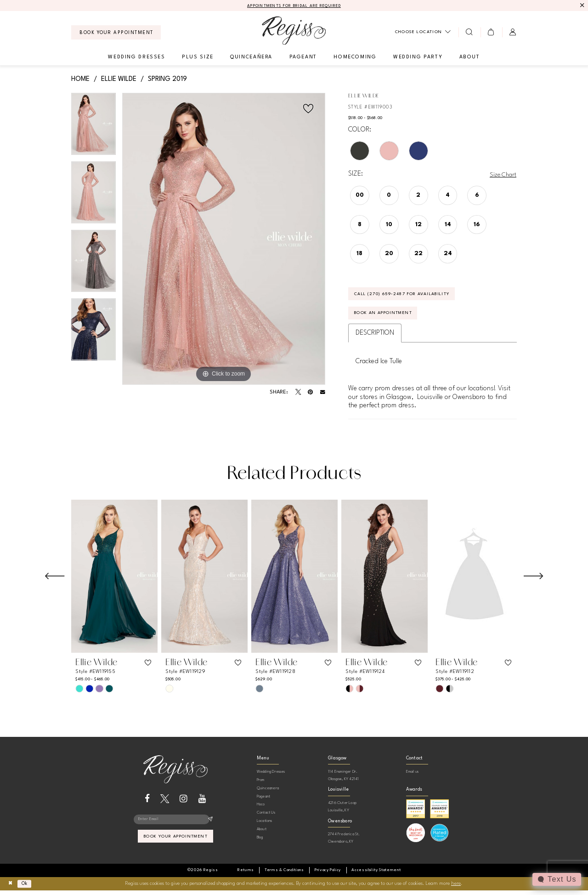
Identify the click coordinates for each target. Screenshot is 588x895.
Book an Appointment (388, 317)
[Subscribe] (210, 824)
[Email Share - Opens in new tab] (323, 393)
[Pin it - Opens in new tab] (310, 393)
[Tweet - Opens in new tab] (298, 393)
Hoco (261, 809)
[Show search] (469, 33)
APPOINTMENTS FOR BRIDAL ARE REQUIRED (294, 6)
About (262, 833)
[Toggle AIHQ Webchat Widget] (556, 879)
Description (375, 337)
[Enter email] (175, 824)
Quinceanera (268, 792)
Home (80, 80)
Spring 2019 (167, 80)
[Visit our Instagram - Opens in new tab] (184, 803)
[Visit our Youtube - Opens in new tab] (202, 803)
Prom (261, 784)
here (456, 888)
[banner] (294, 31)
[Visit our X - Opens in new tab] (165, 803)
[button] (491, 33)
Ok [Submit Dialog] (27, 888)
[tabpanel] (93, 128)
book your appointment (176, 843)
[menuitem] (116, 33)
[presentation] (114, 581)
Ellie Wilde (119, 80)
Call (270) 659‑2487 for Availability (410, 296)
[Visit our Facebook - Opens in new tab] (147, 803)
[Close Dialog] (11, 888)
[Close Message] (582, 6)
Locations (265, 825)
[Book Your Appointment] (116, 33)
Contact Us (266, 817)
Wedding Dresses (271, 776)
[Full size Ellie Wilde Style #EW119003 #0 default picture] (224, 239)
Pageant (263, 801)
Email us (413, 776)
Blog (260, 841)
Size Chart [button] (502, 175)
